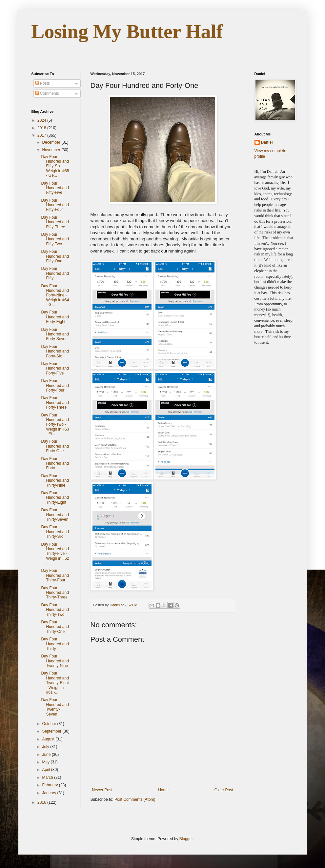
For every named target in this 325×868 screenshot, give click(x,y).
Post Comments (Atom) (135, 799)
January (50, 793)
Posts (42, 83)
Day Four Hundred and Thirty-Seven (55, 515)
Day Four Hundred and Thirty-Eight (55, 498)
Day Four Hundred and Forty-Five (55, 368)
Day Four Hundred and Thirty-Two (55, 610)
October (50, 724)
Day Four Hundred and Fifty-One (55, 256)
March (48, 777)
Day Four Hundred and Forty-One (55, 446)
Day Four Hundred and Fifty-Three (55, 222)
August (49, 739)
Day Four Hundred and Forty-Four (55, 385)
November (52, 150)
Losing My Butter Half (127, 31)
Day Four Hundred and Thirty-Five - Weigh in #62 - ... (55, 554)
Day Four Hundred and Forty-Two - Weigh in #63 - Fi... (55, 425)
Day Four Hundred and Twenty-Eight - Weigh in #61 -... (55, 683)
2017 (42, 135)
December (52, 142)
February (50, 785)
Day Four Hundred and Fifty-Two (55, 239)
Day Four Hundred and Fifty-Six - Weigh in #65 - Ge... (55, 166)
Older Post (224, 790)
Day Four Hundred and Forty (55, 464)
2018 (42, 128)
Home (163, 790)
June (47, 755)
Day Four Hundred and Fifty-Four (55, 205)
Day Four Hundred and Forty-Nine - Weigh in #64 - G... (55, 295)
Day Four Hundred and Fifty (55, 273)
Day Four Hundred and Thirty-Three (55, 593)
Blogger (186, 839)
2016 (42, 802)
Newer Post (102, 790)
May (46, 762)
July (46, 747)
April (46, 770)
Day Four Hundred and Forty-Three (55, 403)
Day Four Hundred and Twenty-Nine (55, 661)
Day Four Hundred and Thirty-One (55, 627)
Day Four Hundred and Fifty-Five (55, 188)
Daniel (267, 142)
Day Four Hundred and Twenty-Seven (55, 707)
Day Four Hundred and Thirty (55, 644)
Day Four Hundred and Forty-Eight (55, 317)
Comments (47, 93)
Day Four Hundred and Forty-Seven (55, 334)
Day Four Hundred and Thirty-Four (55, 575)
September (52, 731)
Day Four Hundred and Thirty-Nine (55, 481)
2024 (42, 120)
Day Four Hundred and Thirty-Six (55, 532)
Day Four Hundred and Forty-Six (55, 351)
